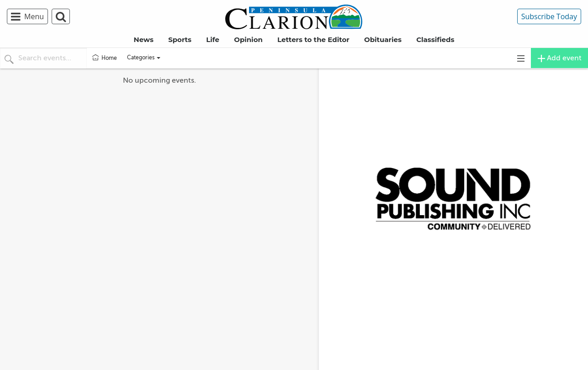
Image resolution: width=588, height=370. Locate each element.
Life (213, 40)
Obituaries (383, 40)
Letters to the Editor (313, 40)
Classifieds (435, 40)
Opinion (248, 40)
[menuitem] (29, 16)
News (144, 40)
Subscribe (549, 16)
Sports (180, 40)
